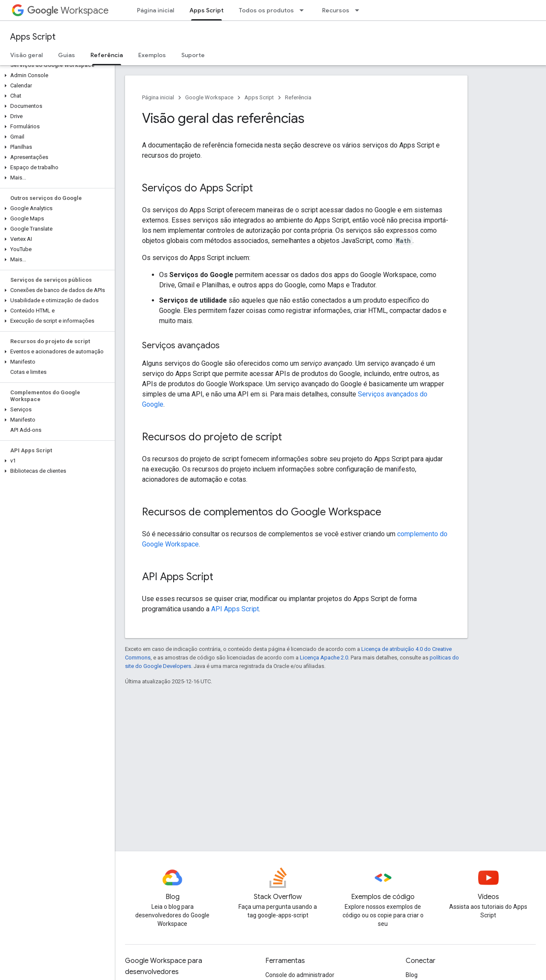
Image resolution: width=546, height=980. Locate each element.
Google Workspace (209, 97)
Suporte (193, 55)
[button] (56, 75)
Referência (298, 97)
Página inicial (155, 10)
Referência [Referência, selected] (107, 55)
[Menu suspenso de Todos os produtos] (304, 10)
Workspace (68, 10)
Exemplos (152, 55)
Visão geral (26, 55)
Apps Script (33, 37)
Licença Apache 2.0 (324, 658)
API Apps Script (235, 609)
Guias (67, 55)
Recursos (336, 10)
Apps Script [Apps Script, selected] (206, 10)
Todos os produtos (266, 10)
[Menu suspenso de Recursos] (360, 10)
